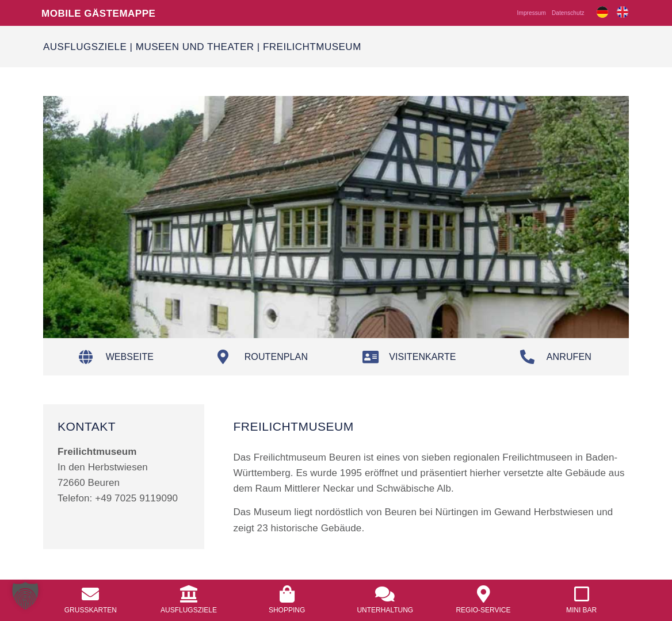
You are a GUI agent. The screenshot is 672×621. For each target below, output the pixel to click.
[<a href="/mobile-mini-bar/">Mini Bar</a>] (582, 594)
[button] (25, 596)
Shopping (287, 610)
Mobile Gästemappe (98, 13)
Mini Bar (581, 610)
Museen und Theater (195, 46)
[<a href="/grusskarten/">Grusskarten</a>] (90, 594)
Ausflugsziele (85, 46)
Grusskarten (91, 610)
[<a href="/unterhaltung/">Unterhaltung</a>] (385, 594)
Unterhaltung (385, 610)
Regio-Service (483, 610)
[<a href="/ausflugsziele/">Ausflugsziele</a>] (189, 594)
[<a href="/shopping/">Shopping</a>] (287, 594)
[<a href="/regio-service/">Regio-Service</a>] (483, 594)
